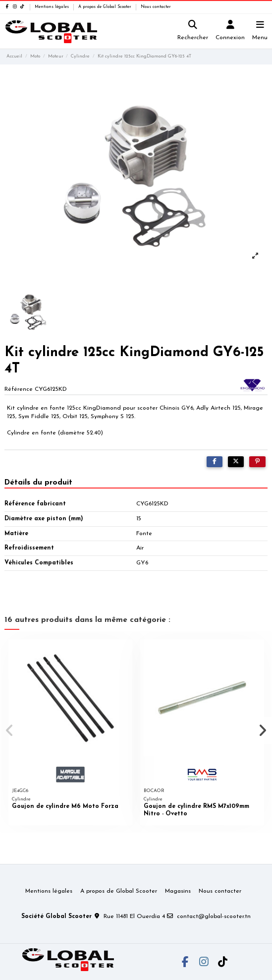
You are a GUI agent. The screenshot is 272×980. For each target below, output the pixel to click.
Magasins (178, 891)
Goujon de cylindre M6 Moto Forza (65, 806)
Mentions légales (53, 7)
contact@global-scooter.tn (214, 917)
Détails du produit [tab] (38, 483)
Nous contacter (156, 7)
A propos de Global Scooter (106, 7)
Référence (19, 389)
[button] (9, 731)
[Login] (230, 31)
